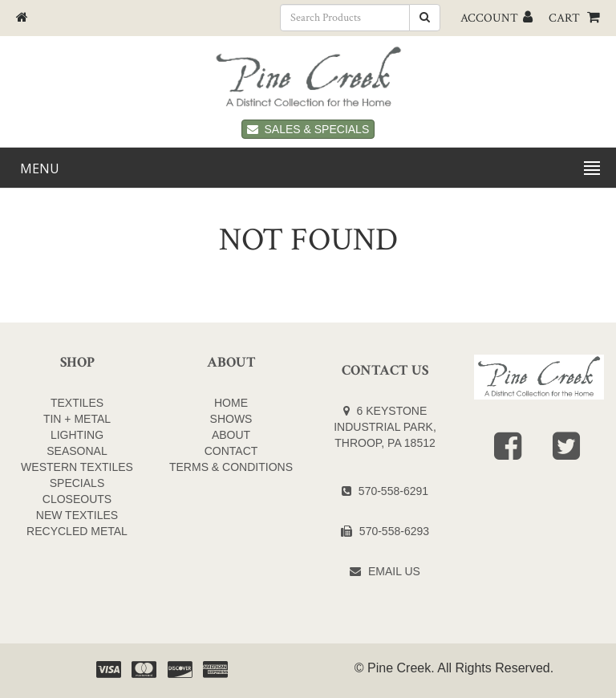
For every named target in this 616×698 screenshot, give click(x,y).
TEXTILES (77, 403)
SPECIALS (77, 483)
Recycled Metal (77, 531)
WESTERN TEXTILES (77, 467)
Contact (231, 451)
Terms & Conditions (231, 467)
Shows (231, 419)
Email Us (394, 571)
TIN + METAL (77, 419)
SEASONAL (77, 451)
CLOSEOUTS (77, 499)
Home (231, 403)
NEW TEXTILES (77, 515)
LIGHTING (77, 435)
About (231, 435)
